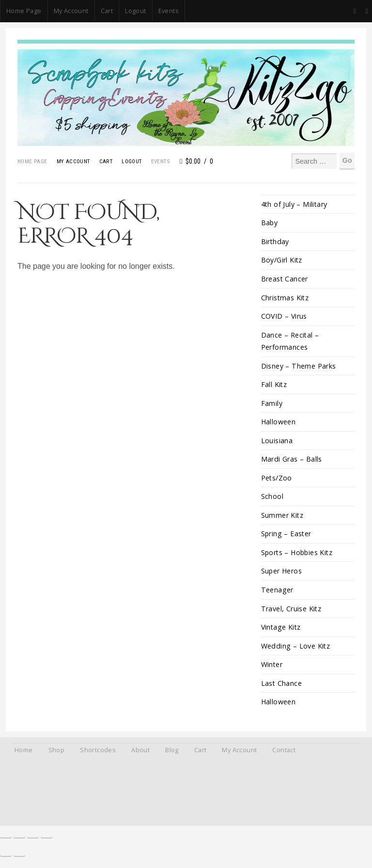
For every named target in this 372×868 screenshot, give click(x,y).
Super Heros (282, 575)
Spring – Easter (287, 537)
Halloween (279, 424)
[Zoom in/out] (6, 840)
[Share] (33, 840)
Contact (284, 755)
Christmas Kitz (286, 298)
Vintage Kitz (282, 631)
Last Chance (282, 688)
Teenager (277, 594)
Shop (57, 755)
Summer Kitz (282, 519)
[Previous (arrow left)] (6, 858)
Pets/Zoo (277, 481)
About (140, 755)
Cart (107, 11)
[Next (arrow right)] (19, 858)
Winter (272, 669)
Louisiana (277, 443)
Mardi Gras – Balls (292, 462)
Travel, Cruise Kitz (292, 612)
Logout (135, 11)
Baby (270, 223)
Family (272, 405)
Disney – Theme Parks (299, 367)
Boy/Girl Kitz (282, 261)
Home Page (24, 11)
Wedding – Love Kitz (296, 650)
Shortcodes (98, 755)
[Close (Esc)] (46, 840)
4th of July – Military (295, 204)
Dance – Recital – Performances (290, 342)
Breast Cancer (285, 280)
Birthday (275, 242)
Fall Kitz (274, 386)
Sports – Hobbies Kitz (298, 556)
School (272, 500)
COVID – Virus (285, 317)
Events (169, 11)
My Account (71, 11)
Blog (172, 755)
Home (24, 755)
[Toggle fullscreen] (19, 840)
